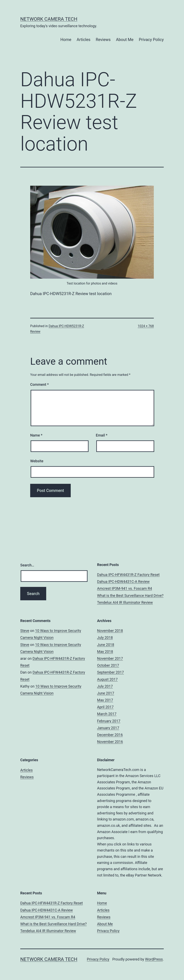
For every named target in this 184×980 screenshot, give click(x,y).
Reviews (103, 40)
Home (66, 40)
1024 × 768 (146, 326)
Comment (39, 384)
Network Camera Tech (49, 19)
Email (102, 435)
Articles (83, 40)
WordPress (154, 959)
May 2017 (105, 700)
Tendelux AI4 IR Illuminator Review (125, 602)
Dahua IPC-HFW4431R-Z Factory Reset (128, 575)
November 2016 (110, 742)
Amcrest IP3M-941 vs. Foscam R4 (125, 588)
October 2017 (108, 665)
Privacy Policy (151, 40)
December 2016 (110, 735)
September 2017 (110, 672)
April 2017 (105, 707)
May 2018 (105, 652)
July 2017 (105, 686)
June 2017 (106, 693)
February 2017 (109, 721)
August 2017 (107, 679)
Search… (27, 565)
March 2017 (107, 714)
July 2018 (105, 638)
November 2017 (110, 658)
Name (36, 435)
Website (37, 461)
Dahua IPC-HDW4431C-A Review (123, 582)
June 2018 (106, 645)
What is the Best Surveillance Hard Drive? (130, 596)
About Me (125, 40)
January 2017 (108, 728)
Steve (25, 631)
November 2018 (110, 631)
